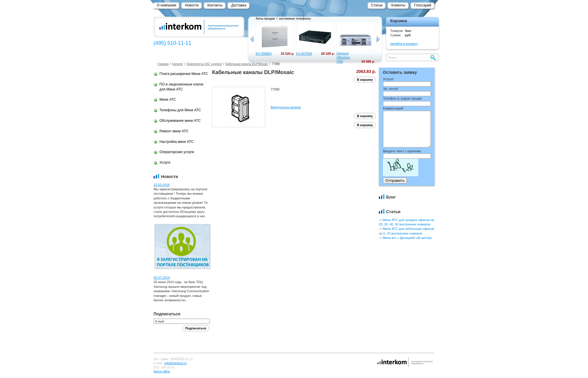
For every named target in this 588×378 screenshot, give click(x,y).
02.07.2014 (162, 278)
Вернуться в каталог (286, 107)
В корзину (365, 80)
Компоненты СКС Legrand (204, 64)
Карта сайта (162, 371)
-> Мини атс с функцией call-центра (405, 238)
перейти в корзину (404, 44)
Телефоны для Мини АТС (180, 110)
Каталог (178, 64)
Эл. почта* (391, 89)
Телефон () (402, 98)
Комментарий (393, 108)
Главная (163, 64)
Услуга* (388, 79)
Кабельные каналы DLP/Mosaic (247, 64)
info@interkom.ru (176, 363)
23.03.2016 (162, 185)
